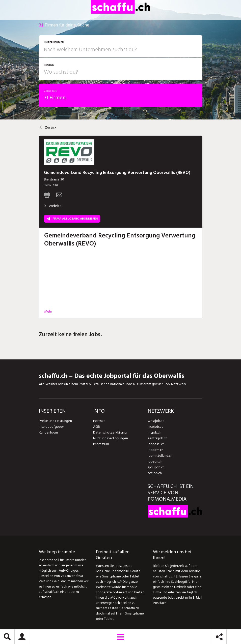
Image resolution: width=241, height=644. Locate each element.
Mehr (48, 311)
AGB (97, 427)
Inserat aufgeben (52, 427)
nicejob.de (156, 427)
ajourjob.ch (156, 467)
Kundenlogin (48, 432)
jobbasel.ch (156, 444)
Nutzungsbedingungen (110, 438)
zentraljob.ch (157, 438)
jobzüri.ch (155, 461)
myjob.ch (154, 432)
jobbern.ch (156, 450)
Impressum (101, 444)
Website (53, 206)
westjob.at (156, 421)
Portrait (99, 421)
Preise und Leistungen (55, 421)
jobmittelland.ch (160, 456)
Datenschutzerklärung (110, 432)
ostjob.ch (155, 473)
